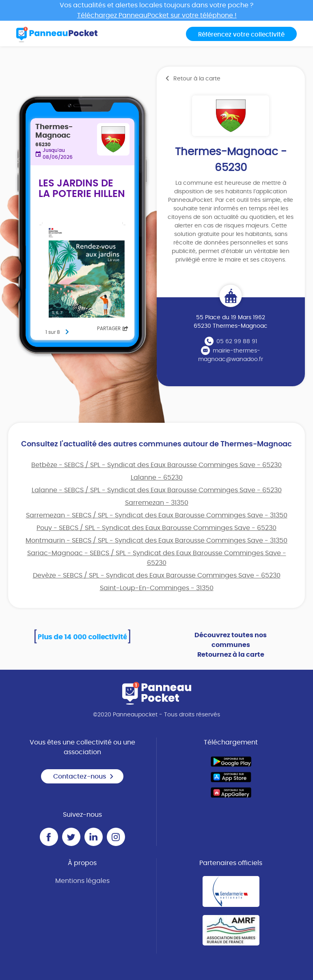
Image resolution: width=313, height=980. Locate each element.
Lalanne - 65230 (157, 478)
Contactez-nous (84, 777)
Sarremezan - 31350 (157, 503)
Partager (113, 329)
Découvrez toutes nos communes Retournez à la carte (231, 645)
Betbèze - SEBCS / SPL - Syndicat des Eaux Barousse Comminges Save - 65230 (156, 465)
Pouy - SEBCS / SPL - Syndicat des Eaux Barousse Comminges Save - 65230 (156, 528)
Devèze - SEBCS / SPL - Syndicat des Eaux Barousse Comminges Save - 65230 (157, 575)
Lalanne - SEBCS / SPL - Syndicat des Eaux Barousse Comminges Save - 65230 (157, 490)
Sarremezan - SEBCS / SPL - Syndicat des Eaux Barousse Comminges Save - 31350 (157, 515)
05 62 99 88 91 (237, 342)
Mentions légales (82, 881)
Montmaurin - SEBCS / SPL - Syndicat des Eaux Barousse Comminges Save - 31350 (156, 541)
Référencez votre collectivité (241, 35)
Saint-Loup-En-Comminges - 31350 (157, 588)
